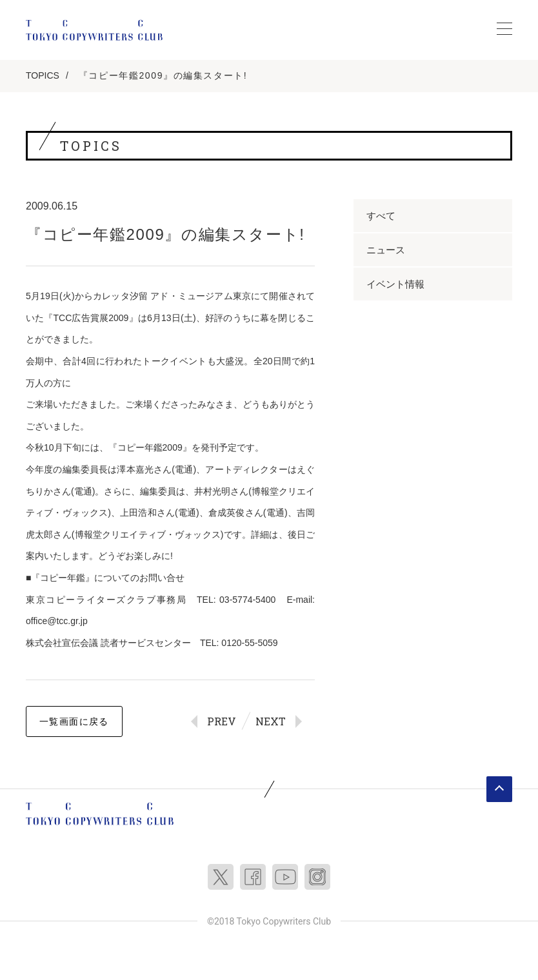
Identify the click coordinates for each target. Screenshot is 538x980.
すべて (381, 216)
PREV (222, 721)
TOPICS (43, 75)
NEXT (271, 721)
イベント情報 (395, 284)
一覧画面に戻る (74, 721)
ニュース (386, 250)
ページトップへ (499, 789)
